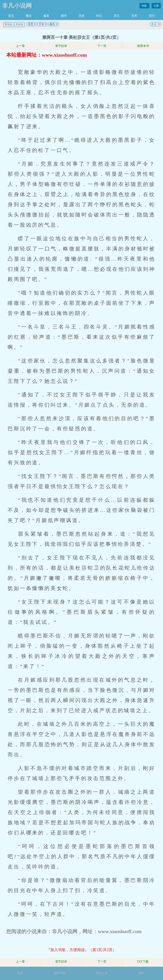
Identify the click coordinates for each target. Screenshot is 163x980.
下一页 (102, 46)
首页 (11, 16)
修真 (46, 16)
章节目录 (61, 46)
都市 (64, 16)
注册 (156, 6)
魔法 (29, 16)
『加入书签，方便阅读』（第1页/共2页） (81, 950)
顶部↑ (142, 973)
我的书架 (60, 973)
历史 (81, 16)
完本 (134, 16)
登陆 (144, 6)
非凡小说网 (17, 6)
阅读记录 (102, 973)
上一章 (20, 46)
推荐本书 (143, 46)
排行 (152, 16)
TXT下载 (143, 962)
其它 (117, 16)
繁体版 (8, 24)
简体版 (20, 24)
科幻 (99, 16)
